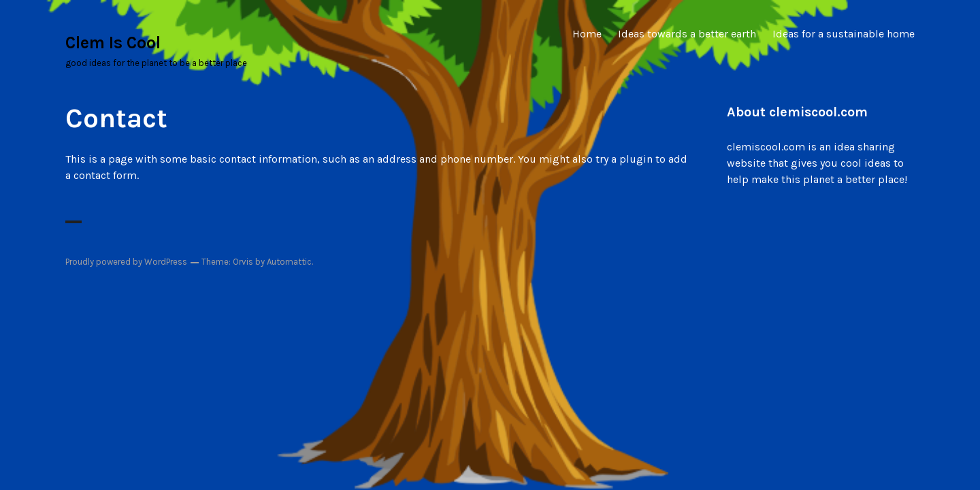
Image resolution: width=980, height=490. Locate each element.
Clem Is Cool (113, 43)
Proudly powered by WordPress (126, 262)
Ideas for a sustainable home (844, 34)
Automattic (289, 262)
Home (587, 34)
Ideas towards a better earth (687, 34)
